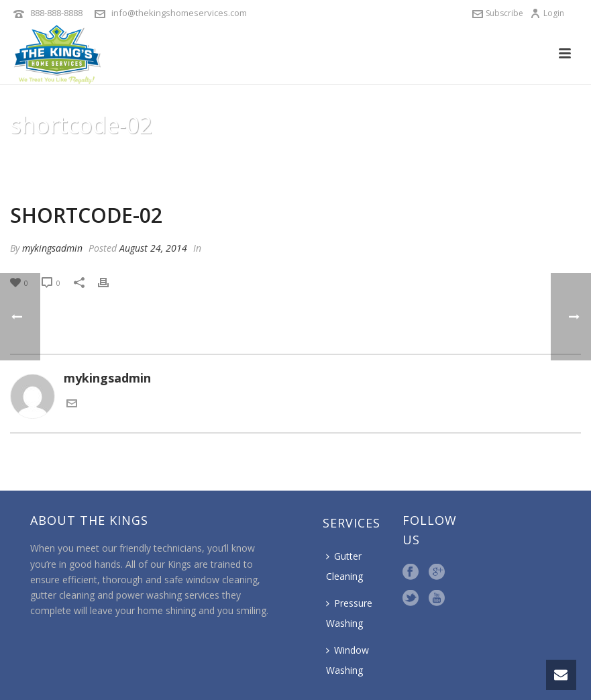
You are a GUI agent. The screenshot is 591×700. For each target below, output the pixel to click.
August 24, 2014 (153, 248)
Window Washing (347, 660)
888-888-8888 (56, 13)
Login (547, 13)
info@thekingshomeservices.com (179, 13)
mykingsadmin (52, 248)
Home (391, 159)
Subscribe (498, 13)
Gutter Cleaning (344, 566)
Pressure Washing (349, 613)
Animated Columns (454, 159)
